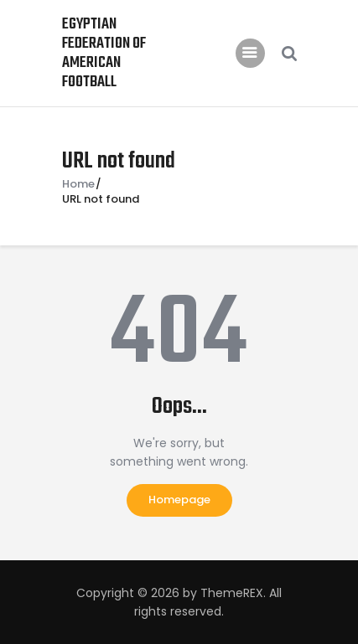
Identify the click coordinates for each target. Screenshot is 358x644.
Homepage (179, 500)
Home (78, 184)
